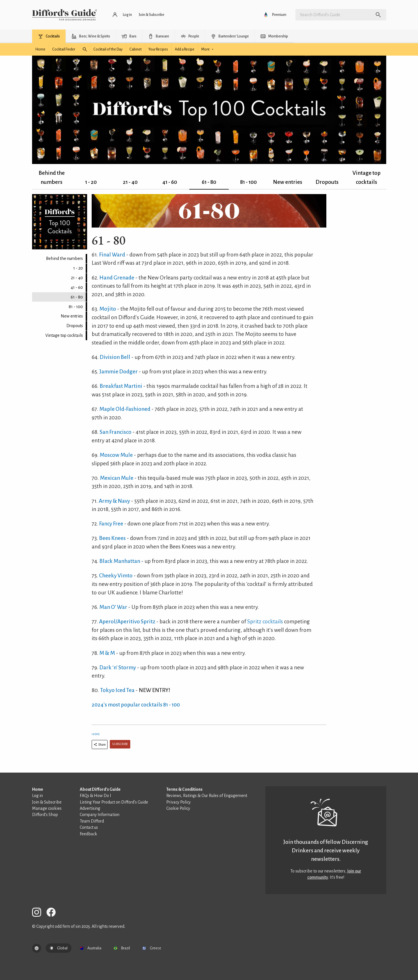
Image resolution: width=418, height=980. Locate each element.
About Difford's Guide (100, 789)
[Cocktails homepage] (40, 49)
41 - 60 (170, 182)
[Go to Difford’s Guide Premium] (275, 15)
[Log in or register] (122, 15)
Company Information (100, 815)
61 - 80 (209, 182)
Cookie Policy (178, 808)
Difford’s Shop (45, 815)
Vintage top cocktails (366, 177)
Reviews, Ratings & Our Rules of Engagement (207, 796)
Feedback (88, 834)
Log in (37, 796)
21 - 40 (130, 182)
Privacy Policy (178, 802)
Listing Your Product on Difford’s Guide (114, 802)
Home (96, 734)
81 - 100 (248, 182)
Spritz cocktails (265, 622)
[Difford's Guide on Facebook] (53, 913)
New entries (288, 182)
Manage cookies (47, 808)
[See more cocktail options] (208, 49)
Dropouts (327, 182)
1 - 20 (91, 182)
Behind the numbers (52, 177)
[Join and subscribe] (152, 15)
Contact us (89, 827)
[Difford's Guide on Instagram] (39, 913)
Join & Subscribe (47, 802)
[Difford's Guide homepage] (65, 15)
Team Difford (92, 821)
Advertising (90, 808)
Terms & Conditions (184, 789)
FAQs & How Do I (95, 796)
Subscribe (120, 744)
